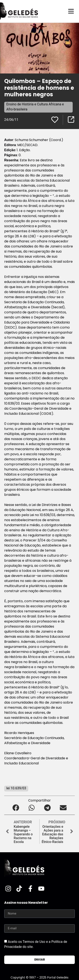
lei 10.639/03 (16, 788)
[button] (16, 808)
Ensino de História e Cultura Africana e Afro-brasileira (35, 107)
